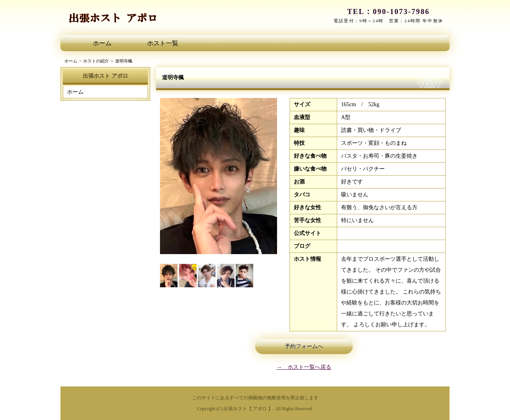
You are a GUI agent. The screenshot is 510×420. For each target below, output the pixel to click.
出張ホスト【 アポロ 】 (248, 409)
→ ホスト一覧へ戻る (304, 367)
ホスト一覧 (163, 43)
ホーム (102, 43)
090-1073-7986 (402, 12)
